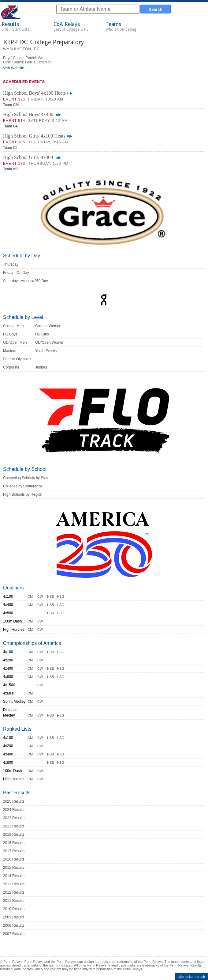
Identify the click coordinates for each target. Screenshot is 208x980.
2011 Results (14, 901)
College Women (48, 326)
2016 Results (14, 859)
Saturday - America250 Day (26, 281)
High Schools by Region (23, 494)
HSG (61, 596)
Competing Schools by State (26, 478)
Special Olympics (17, 359)
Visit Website (14, 68)
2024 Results (14, 810)
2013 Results (14, 884)
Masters (10, 351)
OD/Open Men (15, 342)
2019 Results (14, 834)
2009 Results (14, 917)
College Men (13, 326)
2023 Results (14, 818)
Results (15, 26)
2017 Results (14, 851)
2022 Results (14, 826)
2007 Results (14, 934)
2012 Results (14, 892)
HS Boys (10, 334)
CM (30, 596)
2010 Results (14, 909)
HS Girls (42, 334)
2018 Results (14, 843)
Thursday (11, 264)
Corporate (11, 367)
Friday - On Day (16, 273)
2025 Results (14, 801)
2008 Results (14, 925)
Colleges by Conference (23, 486)
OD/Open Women (50, 342)
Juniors (41, 367)
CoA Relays (71, 26)
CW (40, 596)
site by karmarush (192, 977)
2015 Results (14, 868)
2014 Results (14, 876)
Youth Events (46, 351)
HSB (51, 596)
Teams (121, 26)
